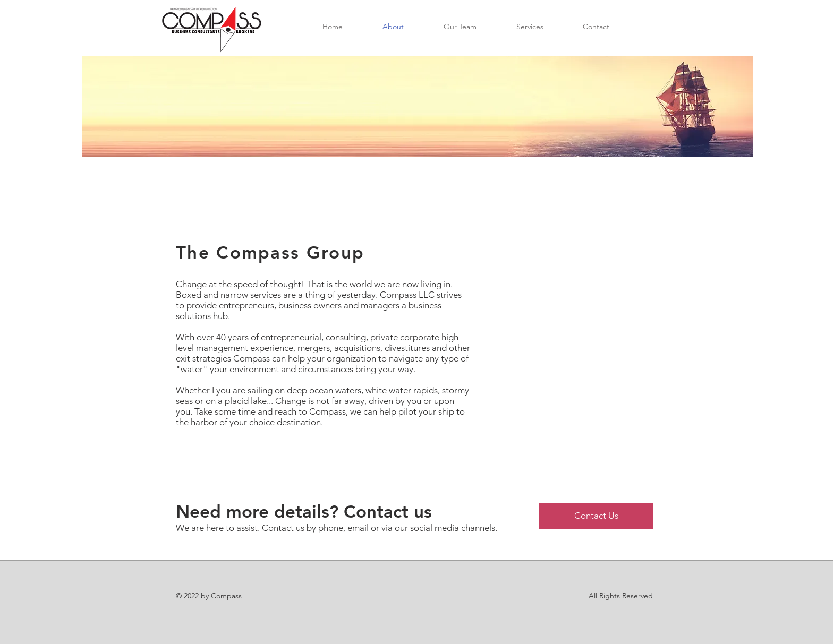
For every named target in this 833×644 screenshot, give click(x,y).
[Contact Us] (596, 516)
